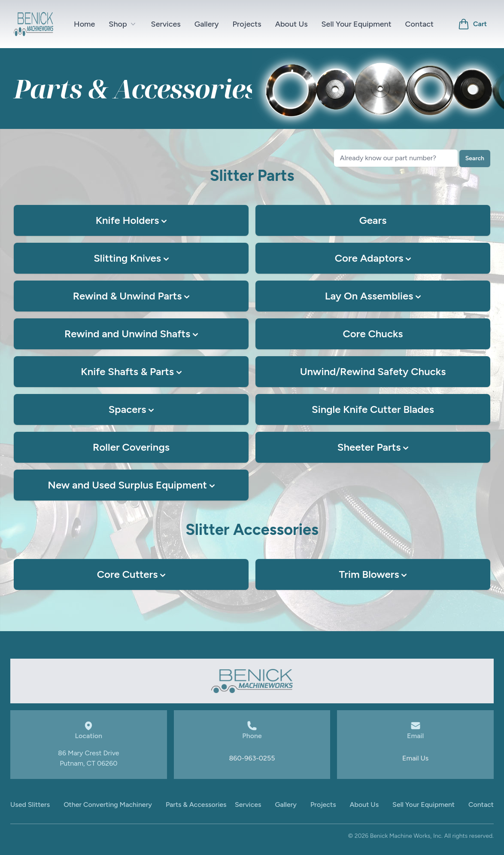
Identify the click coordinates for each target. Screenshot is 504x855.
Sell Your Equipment (357, 24)
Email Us (415, 758)
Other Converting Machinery (108, 805)
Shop (123, 24)
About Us (291, 24)
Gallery (207, 24)
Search (475, 158)
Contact (419, 24)
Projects (247, 24)
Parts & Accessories (196, 805)
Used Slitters (30, 805)
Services (166, 24)
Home (84, 24)
